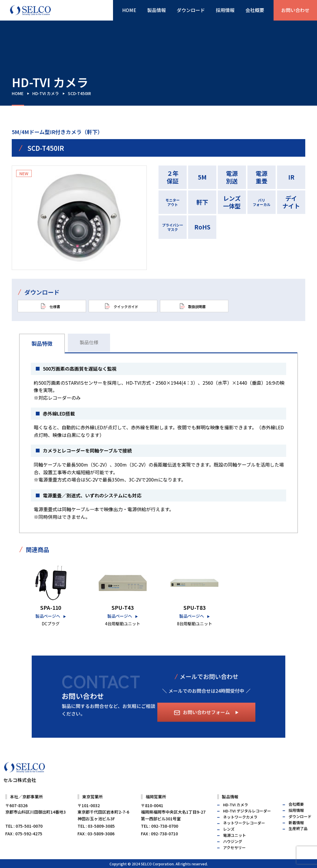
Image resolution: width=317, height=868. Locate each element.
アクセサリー (234, 860)
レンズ (229, 841)
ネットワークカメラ (240, 829)
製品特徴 (42, 343)
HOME (129, 10)
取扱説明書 (193, 306)
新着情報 (296, 835)
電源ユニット (235, 847)
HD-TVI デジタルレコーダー (247, 823)
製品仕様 (89, 342)
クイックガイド (122, 306)
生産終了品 (298, 841)
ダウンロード (191, 10)
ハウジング (233, 853)
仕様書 (50, 306)
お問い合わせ (295, 10)
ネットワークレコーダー (244, 835)
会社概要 (255, 10)
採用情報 (225, 10)
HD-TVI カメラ (46, 93)
